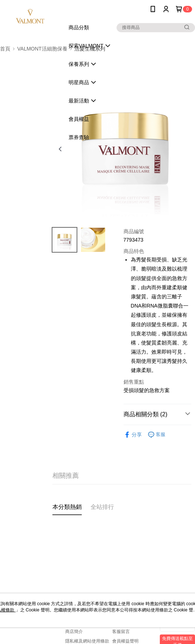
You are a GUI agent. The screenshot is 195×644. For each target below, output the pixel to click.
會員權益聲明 (125, 641)
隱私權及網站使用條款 (87, 641)
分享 (133, 435)
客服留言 (121, 632)
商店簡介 (74, 632)
